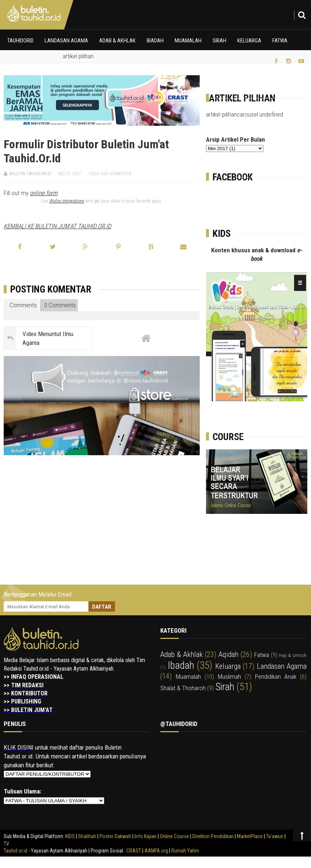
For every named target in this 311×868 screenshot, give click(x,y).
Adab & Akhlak (117, 41)
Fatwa (280, 41)
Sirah (219, 41)
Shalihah (87, 836)
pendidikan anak (276, 677)
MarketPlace (250, 836)
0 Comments (59, 305)
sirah (225, 687)
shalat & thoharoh (183, 688)
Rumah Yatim (185, 851)
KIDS (70, 836)
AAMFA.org (156, 851)
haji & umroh (293, 655)
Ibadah (155, 41)
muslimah (229, 677)
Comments (22, 305)
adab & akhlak (181, 654)
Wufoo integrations (67, 201)
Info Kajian (146, 836)
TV (6, 844)
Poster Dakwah (115, 836)
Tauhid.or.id (15, 851)
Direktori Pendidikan (213, 836)
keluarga (228, 666)
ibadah (181, 665)
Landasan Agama (66, 41)
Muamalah (188, 41)
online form (44, 193)
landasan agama (282, 666)
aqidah (228, 654)
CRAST (134, 851)
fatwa (262, 655)
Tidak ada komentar (110, 174)
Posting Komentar (51, 289)
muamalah (188, 677)
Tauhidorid (20, 41)
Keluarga (249, 41)
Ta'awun (275, 836)
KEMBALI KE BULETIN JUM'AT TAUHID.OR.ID (57, 226)
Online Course (174, 836)
